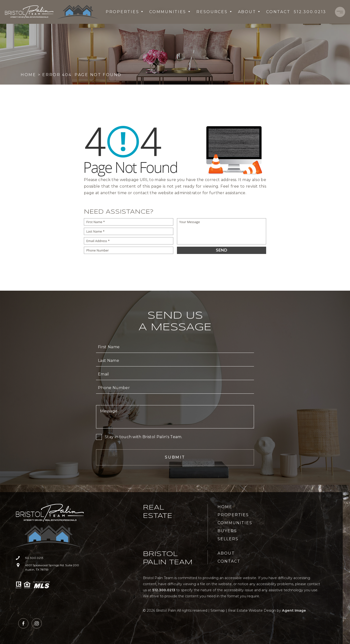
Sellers (228, 539)
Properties (125, 12)
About (249, 12)
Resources (214, 12)
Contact (278, 12)
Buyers (227, 531)
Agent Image (294, 610)
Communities (170, 12)
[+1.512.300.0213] (310, 12)
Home (225, 507)
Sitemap (218, 610)
